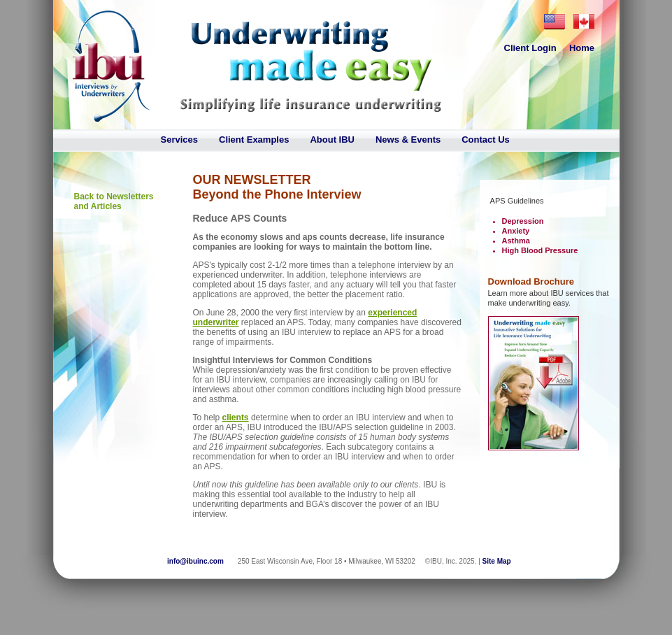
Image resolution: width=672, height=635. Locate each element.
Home (582, 48)
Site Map (497, 561)
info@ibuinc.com (195, 561)
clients (236, 418)
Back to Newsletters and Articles (114, 201)
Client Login (530, 48)
